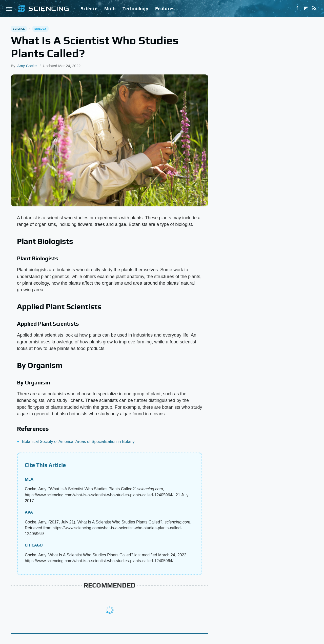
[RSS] (314, 9)
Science (89, 8)
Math (110, 8)
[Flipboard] (306, 9)
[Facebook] (297, 9)
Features (165, 8)
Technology (135, 8)
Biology (40, 29)
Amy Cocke (27, 66)
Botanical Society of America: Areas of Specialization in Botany (78, 442)
